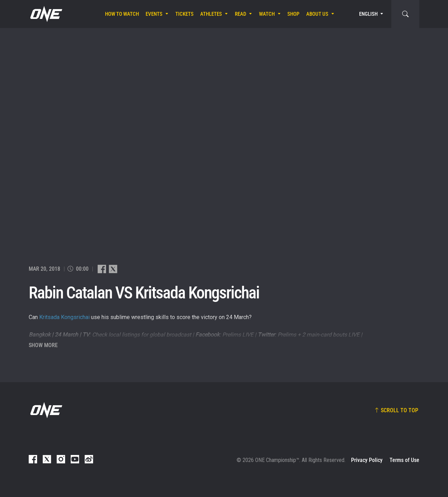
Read (241, 14)
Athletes (211, 14)
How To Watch (122, 14)
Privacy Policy (367, 460)
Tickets (184, 14)
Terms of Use (404, 460)
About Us (317, 14)
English (368, 14)
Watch (267, 14)
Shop (293, 14)
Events (154, 14)
